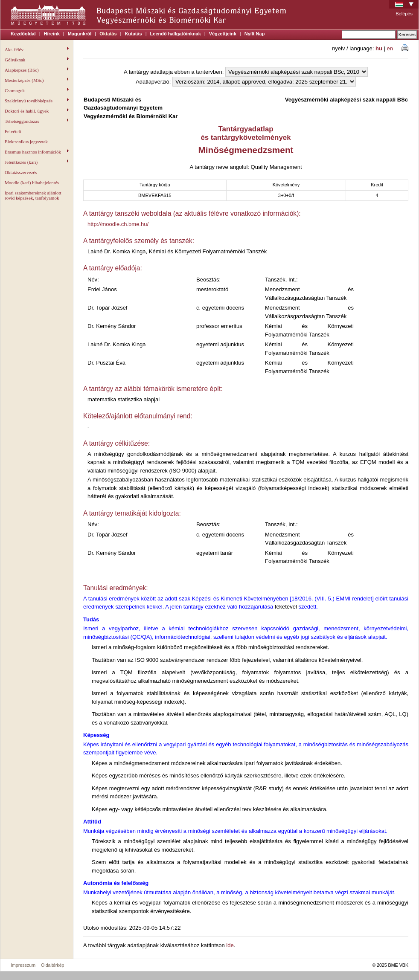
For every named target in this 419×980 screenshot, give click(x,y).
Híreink (52, 34)
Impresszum (23, 965)
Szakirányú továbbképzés (37, 101)
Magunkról (80, 34)
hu (379, 48)
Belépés (404, 14)
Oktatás (108, 34)
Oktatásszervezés (21, 172)
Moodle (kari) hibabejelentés (32, 183)
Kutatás (133, 34)
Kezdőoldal (23, 34)
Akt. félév (37, 49)
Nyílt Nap (255, 34)
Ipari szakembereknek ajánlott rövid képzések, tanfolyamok (33, 195)
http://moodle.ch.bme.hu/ (118, 224)
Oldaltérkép (53, 965)
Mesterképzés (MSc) (37, 80)
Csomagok (37, 90)
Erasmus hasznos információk (37, 152)
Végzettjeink (223, 34)
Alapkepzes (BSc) (37, 70)
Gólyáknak (37, 60)
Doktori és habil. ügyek (37, 111)
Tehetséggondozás (37, 121)
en (390, 48)
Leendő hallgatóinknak (176, 34)
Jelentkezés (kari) (37, 162)
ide (230, 945)
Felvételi (13, 131)
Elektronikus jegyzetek (26, 142)
